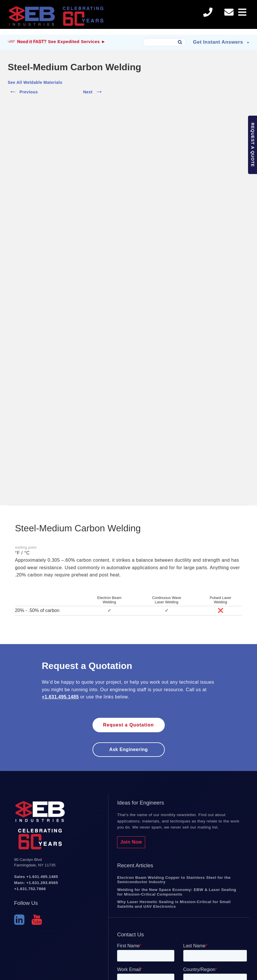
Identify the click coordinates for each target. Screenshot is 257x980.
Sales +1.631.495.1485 (36, 877)
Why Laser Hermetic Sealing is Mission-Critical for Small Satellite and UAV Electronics (174, 904)
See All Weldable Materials (35, 82)
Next (94, 91)
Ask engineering (129, 749)
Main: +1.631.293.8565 (36, 883)
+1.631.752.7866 (30, 889)
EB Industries (56, 17)
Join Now (131, 842)
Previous (23, 91)
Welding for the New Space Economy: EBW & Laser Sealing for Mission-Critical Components (177, 892)
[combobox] (164, 42)
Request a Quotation (128, 725)
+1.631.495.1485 (60, 697)
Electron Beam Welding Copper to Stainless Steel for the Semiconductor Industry (174, 880)
